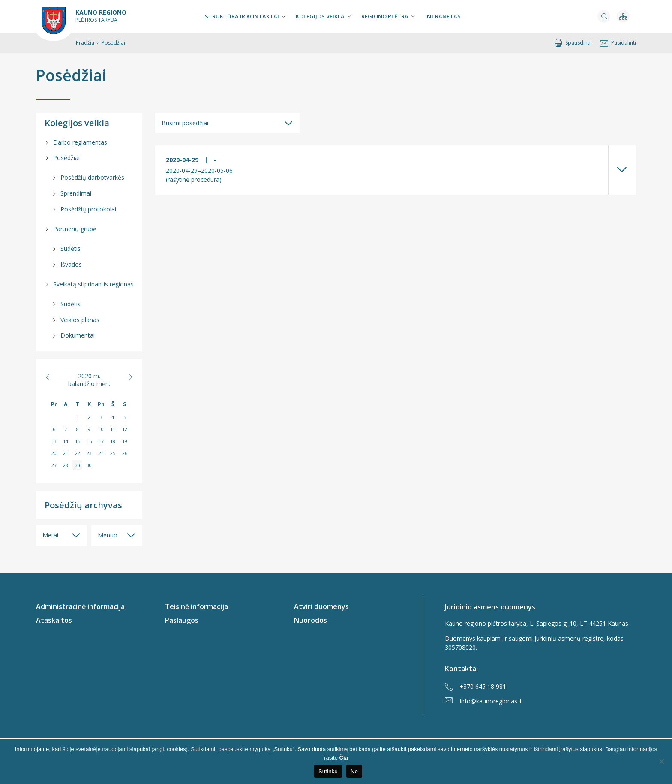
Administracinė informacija (80, 606)
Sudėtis (70, 249)
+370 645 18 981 (475, 687)
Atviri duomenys (321, 606)
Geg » (126, 377)
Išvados (71, 264)
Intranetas (443, 16)
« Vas (52, 377)
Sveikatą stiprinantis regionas (93, 284)
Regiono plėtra (385, 16)
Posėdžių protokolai (88, 209)
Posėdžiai (71, 75)
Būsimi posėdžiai (185, 123)
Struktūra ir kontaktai (242, 16)
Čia (344, 758)
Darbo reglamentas (80, 142)
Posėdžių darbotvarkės (92, 177)
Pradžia (85, 43)
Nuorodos (310, 620)
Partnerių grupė (75, 229)
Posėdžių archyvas (83, 505)
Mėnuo (108, 535)
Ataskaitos (54, 620)
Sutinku (328, 771)
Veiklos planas (80, 320)
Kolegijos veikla (320, 16)
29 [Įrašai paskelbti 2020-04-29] (78, 465)
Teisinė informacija (196, 606)
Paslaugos (182, 620)
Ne (354, 771)
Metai (50, 535)
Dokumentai (78, 335)
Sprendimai (76, 193)
